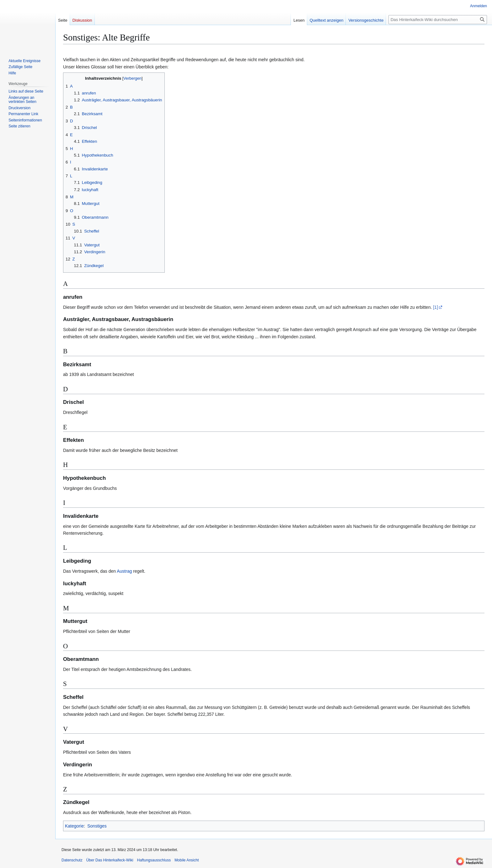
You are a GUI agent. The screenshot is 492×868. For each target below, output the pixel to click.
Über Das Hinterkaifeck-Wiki (110, 860)
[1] (436, 307)
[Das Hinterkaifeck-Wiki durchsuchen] (438, 20)
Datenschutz (72, 860)
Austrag (124, 571)
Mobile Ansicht (187, 860)
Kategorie (74, 826)
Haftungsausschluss (154, 860)
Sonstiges (97, 826)
